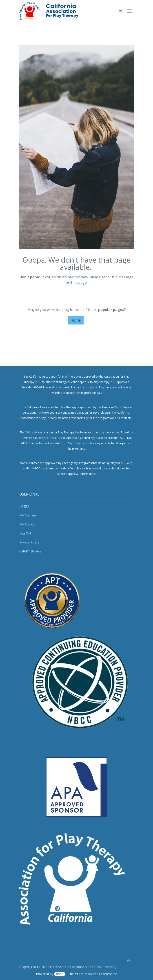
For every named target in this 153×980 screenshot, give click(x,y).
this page (79, 282)
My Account (28, 524)
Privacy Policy (29, 542)
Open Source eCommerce (98, 974)
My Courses (28, 515)
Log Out (25, 533)
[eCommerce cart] (120, 11)
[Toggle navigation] (129, 11)
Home (76, 320)
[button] (129, 960)
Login (24, 506)
